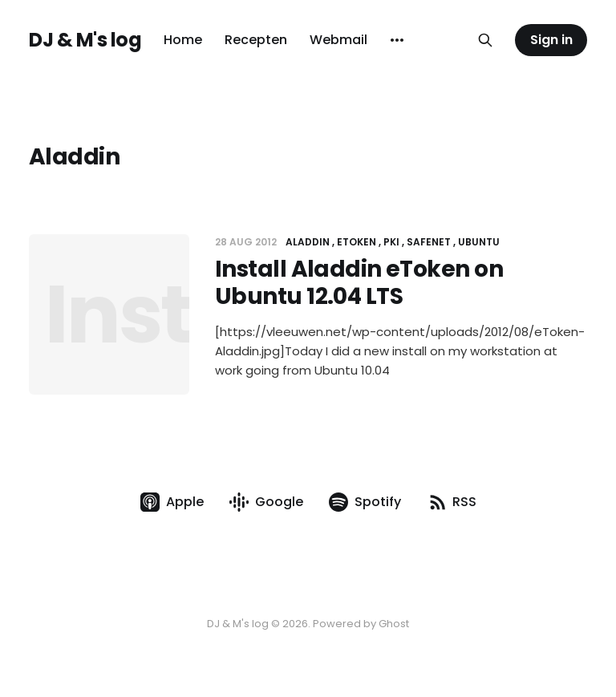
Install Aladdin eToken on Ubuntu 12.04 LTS (359, 283)
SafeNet (429, 242)
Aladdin (308, 242)
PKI (391, 242)
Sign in (551, 40)
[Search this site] (485, 40)
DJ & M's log (85, 40)
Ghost (394, 624)
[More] (397, 40)
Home (183, 40)
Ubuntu (479, 242)
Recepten (256, 40)
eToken (357, 242)
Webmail (338, 40)
